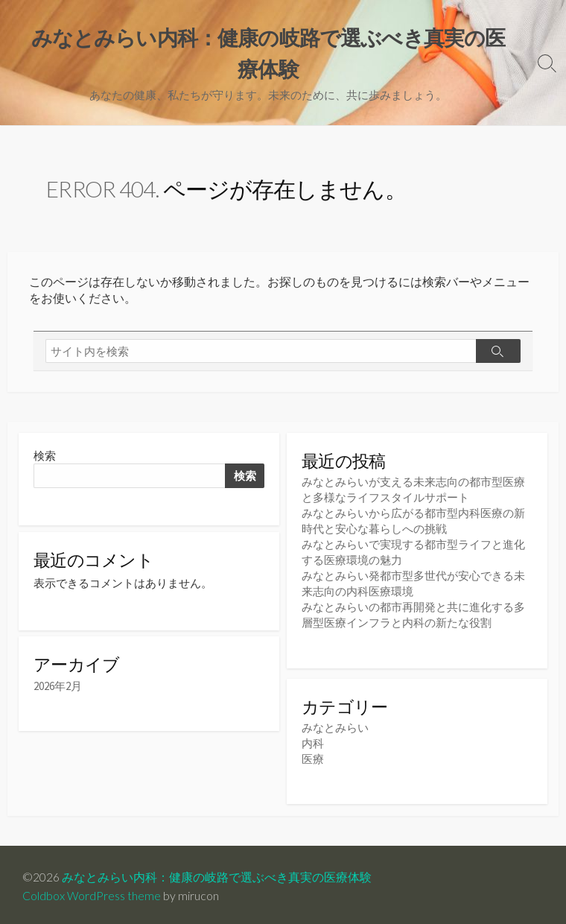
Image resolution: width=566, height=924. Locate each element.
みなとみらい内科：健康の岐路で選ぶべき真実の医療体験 (217, 873)
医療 (313, 756)
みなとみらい (335, 725)
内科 (313, 740)
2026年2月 (58, 688)
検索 (45, 456)
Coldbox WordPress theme (92, 892)
